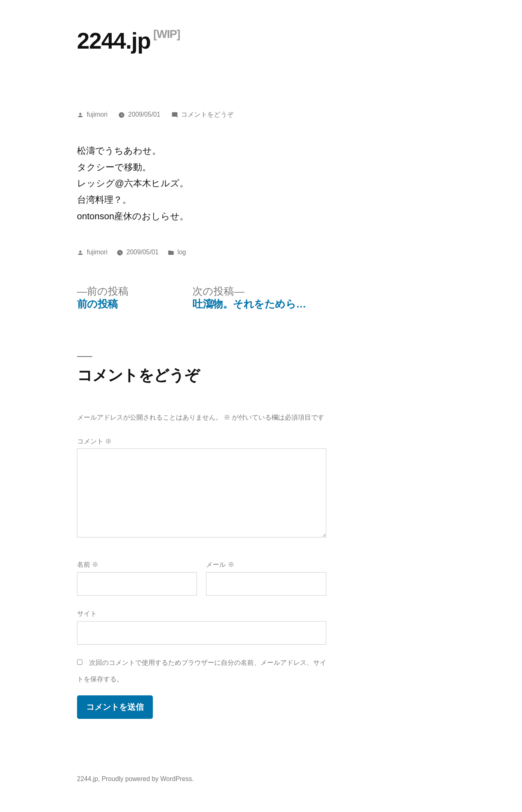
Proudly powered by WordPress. (148, 779)
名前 (88, 564)
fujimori (97, 114)
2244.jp (114, 41)
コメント (94, 441)
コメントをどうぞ (207, 114)
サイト (87, 614)
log (182, 252)
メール (220, 564)
